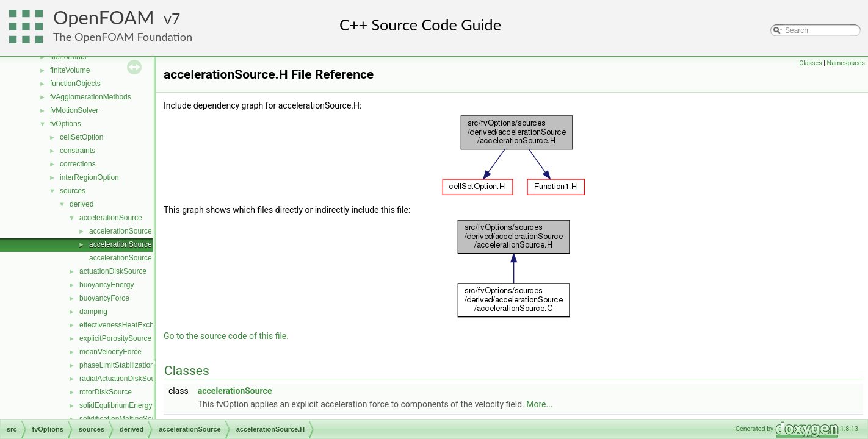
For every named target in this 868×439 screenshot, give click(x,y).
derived (81, 204)
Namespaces (846, 63)
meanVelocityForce (110, 352)
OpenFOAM (104, 17)
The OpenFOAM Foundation (123, 37)
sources (73, 191)
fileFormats (68, 57)
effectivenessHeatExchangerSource (138, 325)
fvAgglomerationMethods (91, 97)
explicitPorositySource (115, 338)
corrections (78, 164)
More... (539, 404)
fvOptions (66, 124)
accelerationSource (111, 218)
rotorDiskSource (106, 392)
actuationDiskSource (113, 271)
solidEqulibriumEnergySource (127, 405)
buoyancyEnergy (107, 285)
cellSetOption (81, 137)
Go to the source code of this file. (226, 336)
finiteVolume (70, 70)
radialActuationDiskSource (122, 379)
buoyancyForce (104, 298)
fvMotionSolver (74, 110)
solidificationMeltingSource (123, 419)
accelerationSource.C (124, 231)
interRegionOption (89, 177)
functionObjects (75, 84)
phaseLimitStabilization (117, 365)
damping (93, 312)
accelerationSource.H (124, 244)
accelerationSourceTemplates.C (141, 258)
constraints (78, 151)
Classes (810, 63)
